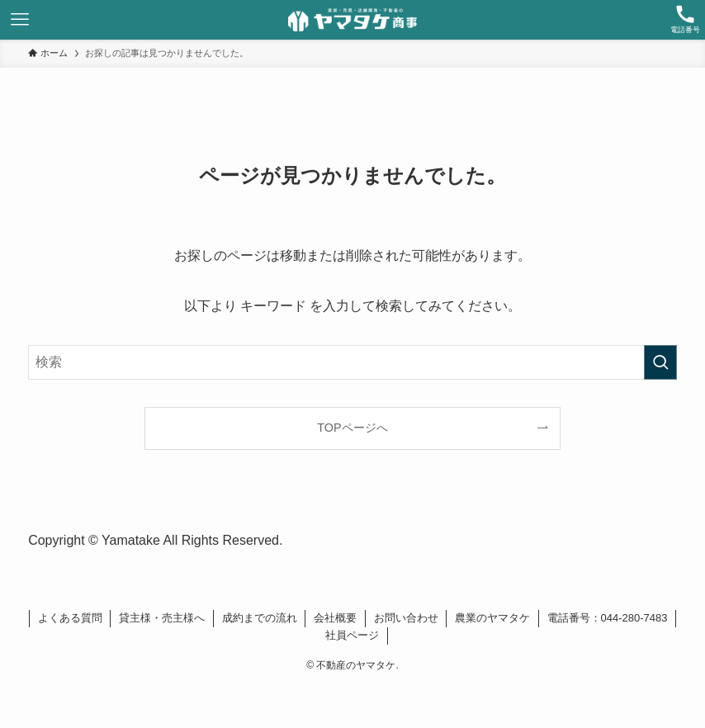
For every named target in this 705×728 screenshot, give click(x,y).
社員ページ (352, 635)
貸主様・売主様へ (162, 618)
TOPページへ (352, 428)
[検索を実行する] (660, 362)
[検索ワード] (352, 362)
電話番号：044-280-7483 (608, 618)
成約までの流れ (260, 618)
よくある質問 (70, 618)
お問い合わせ (406, 618)
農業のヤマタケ (492, 618)
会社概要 (335, 618)
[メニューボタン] (20, 20)
